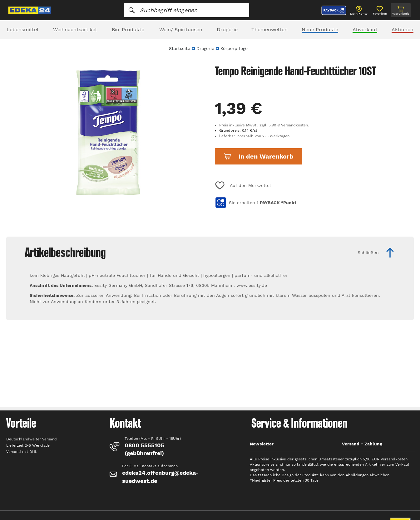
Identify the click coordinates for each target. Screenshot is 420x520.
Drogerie (227, 29)
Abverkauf (365, 29)
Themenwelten (269, 29)
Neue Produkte (320, 29)
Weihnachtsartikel (75, 29)
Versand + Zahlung (362, 444)
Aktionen (403, 29)
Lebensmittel (22, 29)
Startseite (180, 48)
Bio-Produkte (128, 29)
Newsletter (262, 444)
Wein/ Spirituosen (181, 29)
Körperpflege (234, 48)
